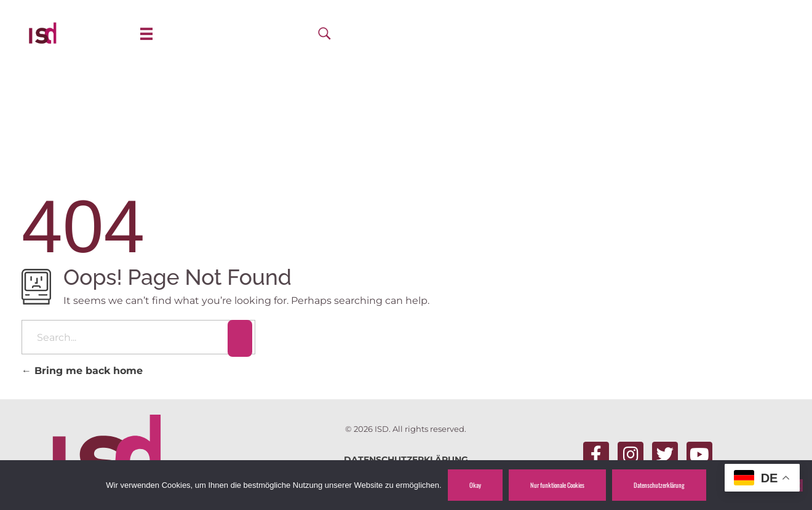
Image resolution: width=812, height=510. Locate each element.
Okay (475, 485)
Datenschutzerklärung (659, 485)
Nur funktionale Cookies (557, 485)
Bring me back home (82, 371)
